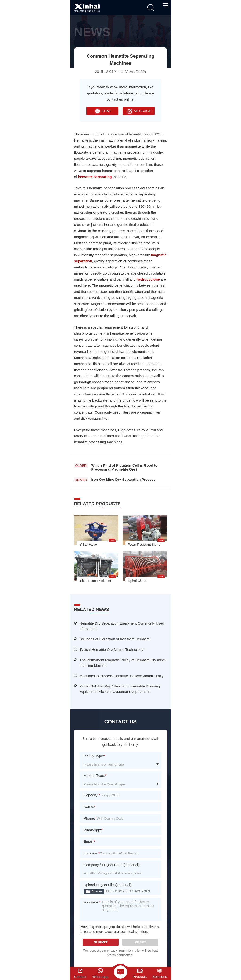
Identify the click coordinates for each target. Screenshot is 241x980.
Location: (91, 853)
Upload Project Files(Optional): (108, 885)
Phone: (90, 818)
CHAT (102, 111)
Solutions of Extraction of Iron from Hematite (115, 639)
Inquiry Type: (94, 756)
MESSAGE (139, 111)
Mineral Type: (95, 775)
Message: (92, 905)
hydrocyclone (148, 279)
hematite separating (95, 177)
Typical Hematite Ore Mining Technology (111, 649)
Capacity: (92, 795)
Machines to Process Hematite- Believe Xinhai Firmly (122, 676)
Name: (90, 807)
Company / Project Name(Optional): (112, 865)
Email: (89, 841)
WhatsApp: (93, 830)
